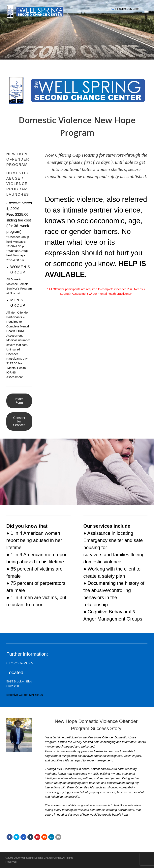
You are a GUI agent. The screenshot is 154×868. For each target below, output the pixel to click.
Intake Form (19, 401)
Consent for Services (19, 421)
